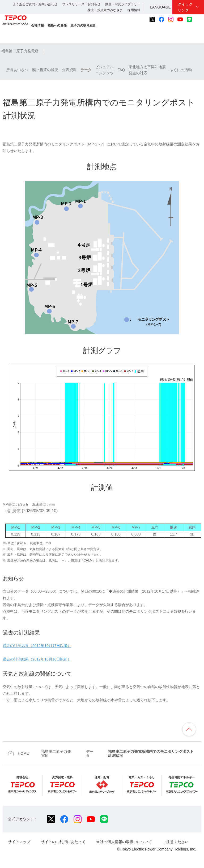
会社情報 (37, 25)
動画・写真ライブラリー (123, 4)
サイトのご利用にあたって (63, 842)
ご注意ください (176, 842)
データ (86, 70)
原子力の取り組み (83, 25)
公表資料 (69, 70)
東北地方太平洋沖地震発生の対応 (147, 70)
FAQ (121, 70)
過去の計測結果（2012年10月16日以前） (37, 659)
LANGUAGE (160, 7)
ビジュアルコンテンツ (104, 70)
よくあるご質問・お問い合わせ (35, 4)
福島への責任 (57, 25)
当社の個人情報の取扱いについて (124, 842)
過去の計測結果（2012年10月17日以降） (37, 646)
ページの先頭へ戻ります (189, 729)
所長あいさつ (15, 70)
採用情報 (134, 10)
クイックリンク (185, 7)
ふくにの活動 (181, 70)
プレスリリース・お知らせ (81, 4)
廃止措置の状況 (45, 70)
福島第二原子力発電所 (20, 51)
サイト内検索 (198, 19)
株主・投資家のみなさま (105, 10)
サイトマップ (19, 842)
